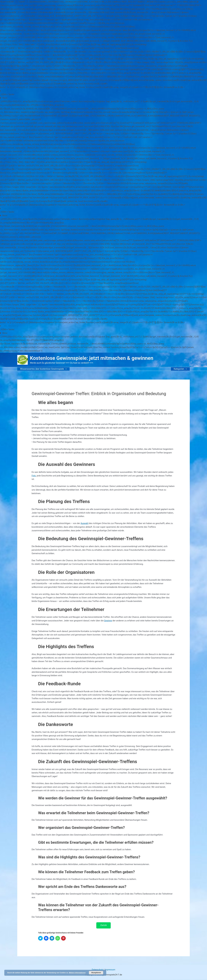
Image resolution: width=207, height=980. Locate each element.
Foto (34, 476)
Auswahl (85, 523)
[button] (65, 369)
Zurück (103, 926)
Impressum (110, 970)
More (5, 98)
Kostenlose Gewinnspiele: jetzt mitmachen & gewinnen (92, 358)
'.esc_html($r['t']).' (11, 91)
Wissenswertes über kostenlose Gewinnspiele (43, 369)
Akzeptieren (96, 973)
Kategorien (181, 369)
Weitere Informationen (77, 973)
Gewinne (108, 621)
